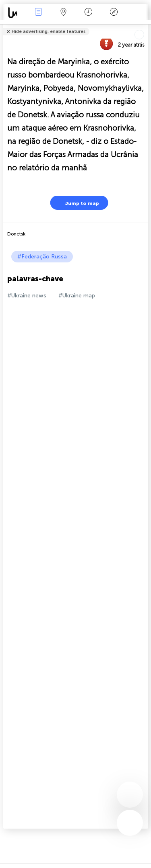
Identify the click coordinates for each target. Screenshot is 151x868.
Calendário (88, 13)
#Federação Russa (42, 257)
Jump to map (77, 203)
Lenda (114, 13)
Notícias (38, 13)
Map (64, 13)
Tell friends (145, 26)
